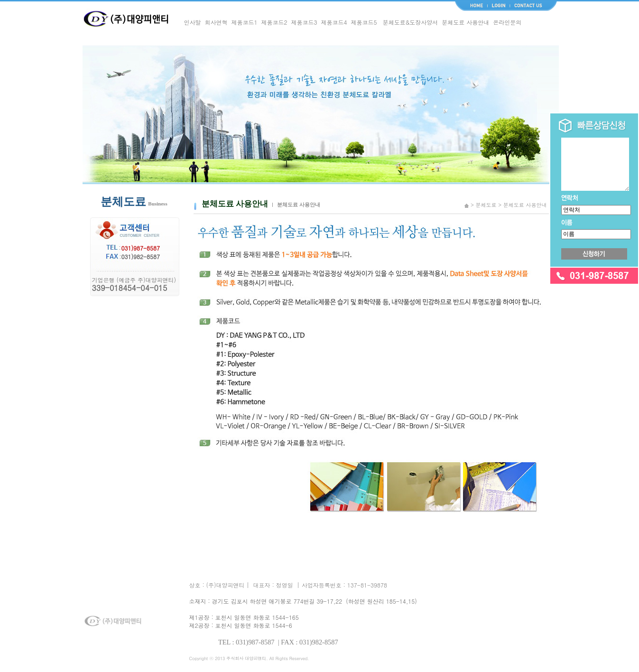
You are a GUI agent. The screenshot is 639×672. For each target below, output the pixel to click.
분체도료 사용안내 (465, 22)
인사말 (193, 22)
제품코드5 (364, 22)
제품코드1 (245, 22)
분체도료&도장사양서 (411, 22)
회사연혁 (216, 22)
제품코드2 (274, 22)
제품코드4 (334, 22)
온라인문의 (507, 22)
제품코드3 (304, 22)
